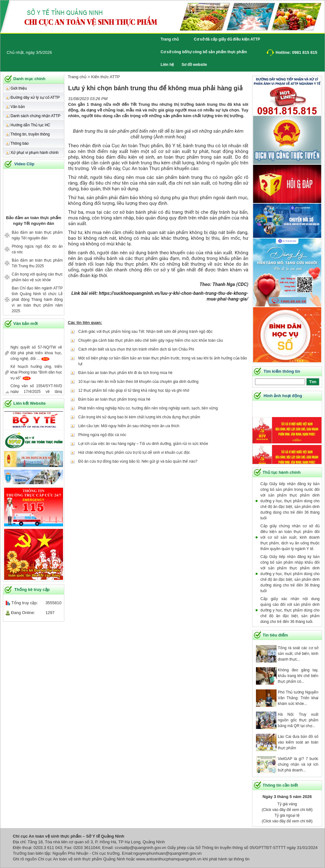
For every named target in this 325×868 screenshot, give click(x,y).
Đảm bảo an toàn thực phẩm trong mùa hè (114, 399)
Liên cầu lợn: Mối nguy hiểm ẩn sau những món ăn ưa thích (129, 426)
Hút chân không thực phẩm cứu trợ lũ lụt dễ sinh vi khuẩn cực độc (134, 453)
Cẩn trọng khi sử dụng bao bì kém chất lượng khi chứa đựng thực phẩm (139, 417)
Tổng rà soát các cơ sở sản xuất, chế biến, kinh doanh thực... (298, 654)
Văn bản (15, 107)
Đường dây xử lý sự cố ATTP (33, 98)
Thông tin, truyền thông (28, 134)
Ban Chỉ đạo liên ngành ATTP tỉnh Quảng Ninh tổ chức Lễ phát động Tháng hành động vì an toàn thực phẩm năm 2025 (37, 300)
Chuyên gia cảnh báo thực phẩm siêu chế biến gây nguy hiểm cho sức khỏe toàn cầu (151, 340)
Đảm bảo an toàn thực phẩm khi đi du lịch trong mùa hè (125, 373)
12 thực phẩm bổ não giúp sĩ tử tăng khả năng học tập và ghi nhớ (134, 390)
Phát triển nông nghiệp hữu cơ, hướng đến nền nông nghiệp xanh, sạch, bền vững (148, 408)
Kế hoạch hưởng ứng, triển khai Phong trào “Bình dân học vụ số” (36, 376)
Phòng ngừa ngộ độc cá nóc (102, 435)
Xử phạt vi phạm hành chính (32, 153)
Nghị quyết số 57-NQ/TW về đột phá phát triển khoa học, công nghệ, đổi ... (36, 357)
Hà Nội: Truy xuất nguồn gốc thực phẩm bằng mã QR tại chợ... (298, 720)
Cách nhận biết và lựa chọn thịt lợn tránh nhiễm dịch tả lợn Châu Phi (136, 349)
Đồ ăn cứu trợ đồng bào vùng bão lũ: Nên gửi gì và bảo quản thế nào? (138, 461)
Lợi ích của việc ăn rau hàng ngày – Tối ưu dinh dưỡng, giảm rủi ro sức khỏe (143, 444)
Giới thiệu (16, 88)
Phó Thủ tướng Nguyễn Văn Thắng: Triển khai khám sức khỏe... (298, 698)
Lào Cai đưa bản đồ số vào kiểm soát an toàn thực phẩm (298, 742)
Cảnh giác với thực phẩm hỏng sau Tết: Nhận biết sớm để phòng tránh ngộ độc (145, 332)
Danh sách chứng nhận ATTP (33, 116)
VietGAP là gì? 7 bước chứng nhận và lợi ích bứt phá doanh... (298, 764)
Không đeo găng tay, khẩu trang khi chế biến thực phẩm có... (298, 676)
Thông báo (17, 143)
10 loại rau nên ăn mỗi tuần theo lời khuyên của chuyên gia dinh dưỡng (138, 382)
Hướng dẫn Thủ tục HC (28, 125)
